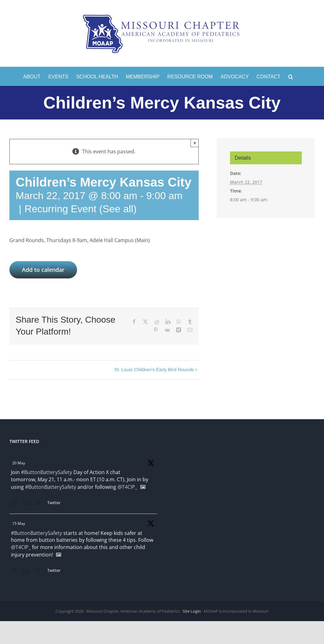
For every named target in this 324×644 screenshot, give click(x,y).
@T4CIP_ (127, 487)
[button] (291, 76)
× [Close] (195, 143)
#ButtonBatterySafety (47, 472)
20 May (19, 463)
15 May (19, 523)
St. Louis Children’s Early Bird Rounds (154, 370)
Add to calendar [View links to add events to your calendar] (43, 270)
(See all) (118, 209)
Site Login (192, 611)
